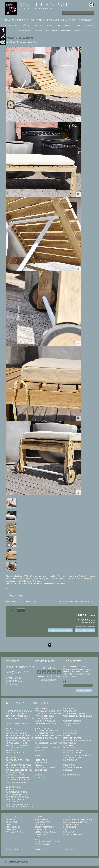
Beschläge (69, 745)
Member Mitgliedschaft (46, 832)
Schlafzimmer (69, 20)
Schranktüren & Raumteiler (20, 807)
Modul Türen (70, 743)
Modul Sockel (70, 748)
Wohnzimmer (38, 20)
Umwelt (10, 825)
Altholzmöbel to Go (44, 733)
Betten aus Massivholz (17, 794)
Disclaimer (69, 832)
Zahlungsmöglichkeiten (75, 822)
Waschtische (70, 711)
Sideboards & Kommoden (18, 740)
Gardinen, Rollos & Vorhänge (15, 749)
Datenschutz (70, 827)
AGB (65, 829)
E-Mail (66, 682)
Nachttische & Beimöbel (18, 797)
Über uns (10, 820)
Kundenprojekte (70, 31)
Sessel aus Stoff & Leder (18, 736)
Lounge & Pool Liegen (45, 721)
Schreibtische (42, 762)
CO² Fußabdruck (14, 832)
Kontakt (39, 839)
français (41, 849)
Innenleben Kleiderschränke (77, 755)
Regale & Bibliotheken (17, 743)
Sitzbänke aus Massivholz (19, 767)
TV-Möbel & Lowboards (17, 745)
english (12, 849)
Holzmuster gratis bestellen (73, 769)
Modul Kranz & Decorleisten (77, 740)
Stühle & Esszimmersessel (19, 770)
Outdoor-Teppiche (44, 718)
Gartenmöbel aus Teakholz (48, 711)
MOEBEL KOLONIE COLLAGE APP (49, 842)
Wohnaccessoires (83, 25)
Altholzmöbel (13, 827)
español (70, 849)
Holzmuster (52, 31)
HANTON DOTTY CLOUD (45, 716)
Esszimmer (53, 20)
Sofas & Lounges (14, 731)
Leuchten (39, 777)
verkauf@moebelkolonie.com (20, 667)
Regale (38, 765)
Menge (13, 610)
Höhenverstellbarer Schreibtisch (45, 769)
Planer (39, 31)
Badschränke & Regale (74, 714)
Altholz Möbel (13, 25)
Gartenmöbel (86, 20)
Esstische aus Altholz (17, 782)
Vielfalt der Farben (73, 758)
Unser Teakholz (43, 822)
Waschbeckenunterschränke (78, 716)
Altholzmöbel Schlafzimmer (49, 736)
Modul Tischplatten (73, 750)
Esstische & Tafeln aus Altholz (46, 739)
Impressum (11, 829)
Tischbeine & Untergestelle (20, 780)
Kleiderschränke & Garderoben (15, 801)
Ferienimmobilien (43, 844)
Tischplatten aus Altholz (18, 777)
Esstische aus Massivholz (19, 765)
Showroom (11, 822)
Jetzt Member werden (88, 622)
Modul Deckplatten (73, 738)
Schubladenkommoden (17, 804)
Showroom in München (16, 20)
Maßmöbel (40, 825)
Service (39, 837)
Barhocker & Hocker (16, 775)
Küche (26, 25)
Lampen (51, 25)
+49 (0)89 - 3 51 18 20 (17, 672)
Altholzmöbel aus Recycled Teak (48, 744)
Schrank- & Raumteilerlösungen (16, 791)
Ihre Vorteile (41, 820)
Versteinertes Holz (16, 753)
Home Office (38, 25)
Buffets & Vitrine (14, 772)
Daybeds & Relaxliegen (17, 733)
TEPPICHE (68, 726)
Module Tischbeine (72, 753)
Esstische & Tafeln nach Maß (18, 761)
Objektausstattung (44, 827)
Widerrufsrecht (71, 825)
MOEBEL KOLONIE (46, 4)
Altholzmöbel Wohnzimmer (48, 731)
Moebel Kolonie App (73, 834)
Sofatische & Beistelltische (20, 738)
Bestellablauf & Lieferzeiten (78, 820)
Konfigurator (26, 31)
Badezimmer (64, 25)
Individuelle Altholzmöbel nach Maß (48, 749)
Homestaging (41, 829)
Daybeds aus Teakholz (45, 723)
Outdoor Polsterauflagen (48, 714)
